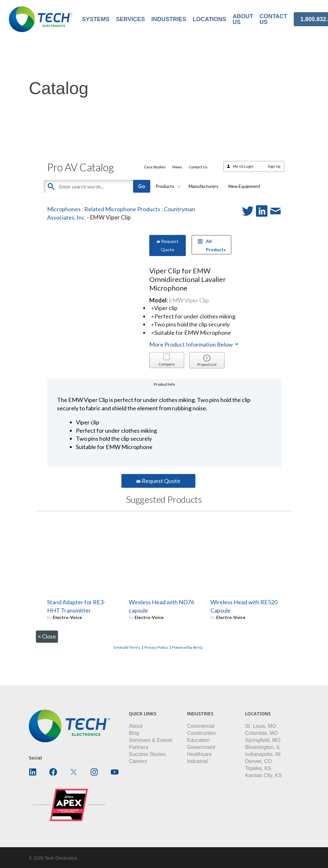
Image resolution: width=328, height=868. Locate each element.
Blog (134, 733)
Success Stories (147, 754)
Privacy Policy (156, 647)
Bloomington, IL (263, 747)
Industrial (197, 761)
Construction (201, 733)
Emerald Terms (127, 647)
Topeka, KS (258, 768)
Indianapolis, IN (263, 754)
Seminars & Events (151, 740)
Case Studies (155, 167)
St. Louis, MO (261, 726)
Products (167, 186)
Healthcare (199, 754)
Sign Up (274, 166)
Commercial (201, 726)
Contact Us (198, 167)
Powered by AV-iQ (187, 647)
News (177, 167)
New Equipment (244, 186)
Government (201, 747)
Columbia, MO (261, 733)
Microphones (64, 209)
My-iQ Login (243, 166)
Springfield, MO (263, 740)
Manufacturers (204, 186)
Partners (138, 747)
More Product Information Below (194, 344)
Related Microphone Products (122, 209)
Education (198, 740)
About (135, 726)
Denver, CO (258, 761)
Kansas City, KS (263, 775)
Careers (138, 761)
